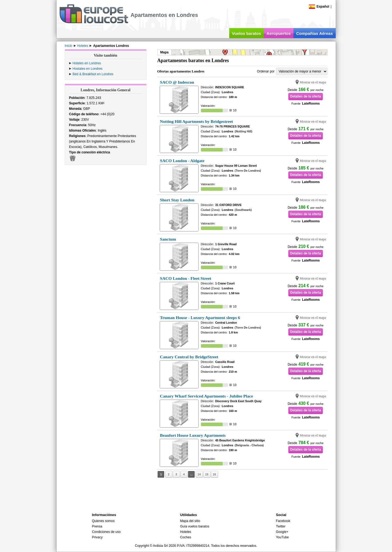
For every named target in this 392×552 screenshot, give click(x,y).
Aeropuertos (279, 33)
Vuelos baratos (246, 33)
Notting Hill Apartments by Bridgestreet (197, 121)
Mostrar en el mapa (313, 82)
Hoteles (186, 532)
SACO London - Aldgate (182, 161)
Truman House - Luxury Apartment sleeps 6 (200, 318)
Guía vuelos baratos (195, 526)
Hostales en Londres (88, 69)
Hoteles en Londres (87, 63)
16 (214, 474)
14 (199, 474)
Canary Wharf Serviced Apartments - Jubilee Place (207, 396)
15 (207, 474)
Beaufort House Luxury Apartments (193, 435)
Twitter (281, 526)
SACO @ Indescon (177, 82)
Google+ (282, 532)
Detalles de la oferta (306, 96)
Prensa (97, 526)
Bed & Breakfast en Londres (93, 74)
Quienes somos (103, 521)
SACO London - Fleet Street (186, 278)
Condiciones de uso (106, 532)
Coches (186, 537)
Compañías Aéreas (315, 33)
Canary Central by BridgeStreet (189, 357)
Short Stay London (177, 200)
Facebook (283, 521)
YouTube (282, 537)
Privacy (97, 537)
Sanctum (168, 239)
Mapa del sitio (190, 521)
